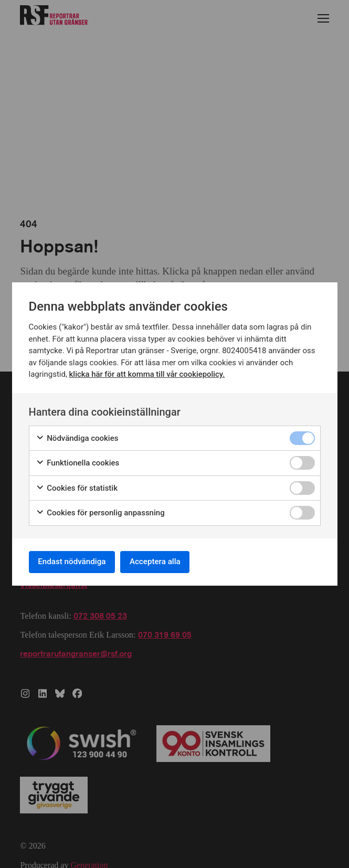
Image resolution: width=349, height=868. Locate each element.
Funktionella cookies (78, 462)
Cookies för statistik (77, 487)
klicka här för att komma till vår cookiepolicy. (148, 373)
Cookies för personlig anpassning (100, 511)
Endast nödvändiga (76, 562)
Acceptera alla (165, 562)
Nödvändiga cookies (77, 437)
